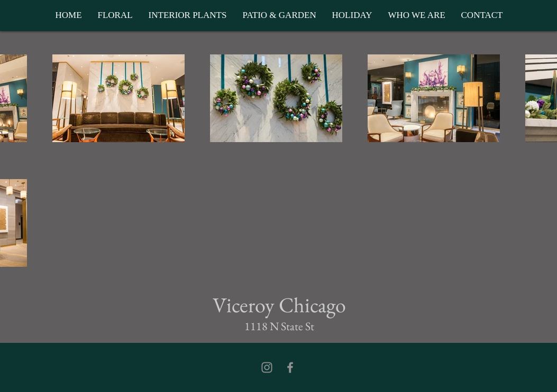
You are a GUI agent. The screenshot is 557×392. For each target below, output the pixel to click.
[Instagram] (267, 367)
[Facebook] (290, 367)
